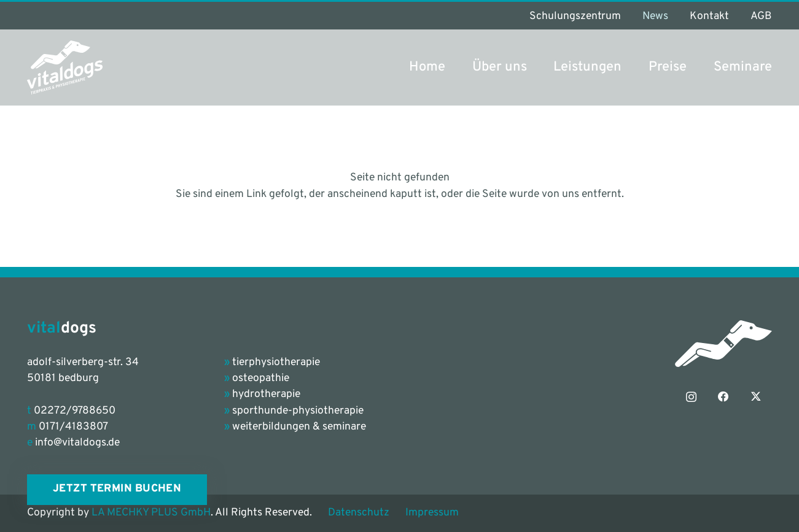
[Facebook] (723, 397)
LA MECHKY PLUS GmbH (151, 513)
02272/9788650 (75, 411)
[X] (756, 397)
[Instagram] (692, 397)
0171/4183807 (73, 427)
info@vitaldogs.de (77, 443)
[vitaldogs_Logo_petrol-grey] (65, 67)
